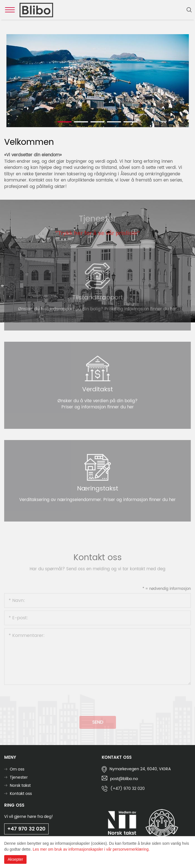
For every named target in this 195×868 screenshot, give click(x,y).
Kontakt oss (21, 794)
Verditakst (97, 389)
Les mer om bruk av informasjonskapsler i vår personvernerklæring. (91, 849)
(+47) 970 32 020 (128, 789)
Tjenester (19, 777)
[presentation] (47, 699)
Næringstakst (98, 489)
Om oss (17, 769)
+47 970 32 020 (26, 829)
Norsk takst (20, 786)
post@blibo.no (124, 779)
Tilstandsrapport (98, 298)
